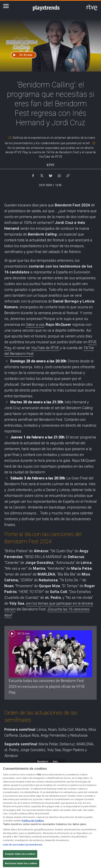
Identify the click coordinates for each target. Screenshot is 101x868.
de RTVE (52, 348)
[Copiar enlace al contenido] (68, 175)
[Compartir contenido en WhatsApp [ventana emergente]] (59, 175)
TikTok (89, 348)
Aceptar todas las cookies (20, 858)
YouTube (38, 348)
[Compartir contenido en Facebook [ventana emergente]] (33, 175)
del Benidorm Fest (19, 354)
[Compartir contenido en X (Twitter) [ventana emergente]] (42, 175)
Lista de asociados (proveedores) (23, 849)
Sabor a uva (35, 325)
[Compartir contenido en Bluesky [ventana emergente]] (50, 175)
